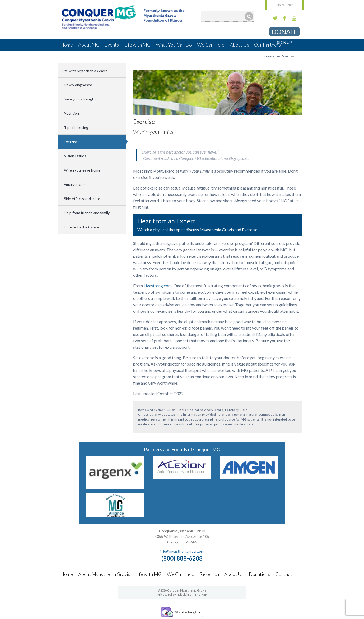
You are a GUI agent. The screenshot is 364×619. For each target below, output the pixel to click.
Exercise (71, 142)
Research (209, 574)
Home (67, 45)
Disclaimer (185, 595)
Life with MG (137, 45)
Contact (284, 574)
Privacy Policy (167, 595)
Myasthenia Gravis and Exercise (228, 230)
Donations (260, 574)
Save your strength (80, 99)
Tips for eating (76, 128)
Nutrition (71, 113)
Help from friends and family (87, 213)
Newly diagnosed (78, 85)
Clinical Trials (284, 5)
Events (112, 45)
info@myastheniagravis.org (182, 551)
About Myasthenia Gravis (104, 574)
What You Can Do (174, 45)
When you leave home (82, 170)
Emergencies (75, 184)
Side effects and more (82, 199)
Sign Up (284, 42)
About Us (239, 45)
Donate (284, 32)
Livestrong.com (158, 286)
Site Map (201, 595)
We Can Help (211, 45)
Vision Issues (75, 156)
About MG (89, 45)
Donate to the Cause (81, 227)
